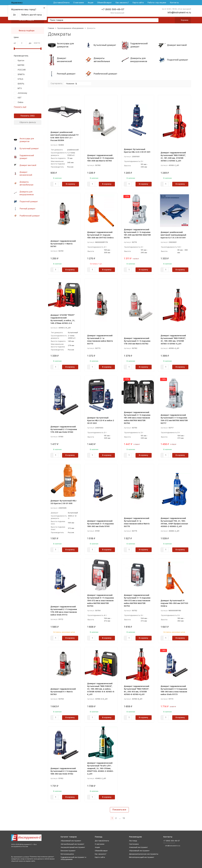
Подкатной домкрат (29, 202)
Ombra (20, 102)
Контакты (174, 3)
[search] (155, 20)
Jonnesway (22, 93)
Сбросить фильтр (28, 122)
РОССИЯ (22, 70)
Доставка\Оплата (61, 3)
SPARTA (21, 74)
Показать (25, 116)
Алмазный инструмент (138, 847)
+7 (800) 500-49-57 (113, 9)
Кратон (21, 61)
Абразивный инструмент (71, 841)
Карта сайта (138, 3)
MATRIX (21, 65)
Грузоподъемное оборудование (70, 28)
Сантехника (134, 844)
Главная (51, 28)
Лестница (133, 841)
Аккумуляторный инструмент (73, 847)
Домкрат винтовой (28, 165)
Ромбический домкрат (30, 216)
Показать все (119, 810)
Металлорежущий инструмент (142, 857)
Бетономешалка (67, 854)
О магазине (79, 3)
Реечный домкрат (28, 209)
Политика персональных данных (42, 857)
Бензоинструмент (68, 851)
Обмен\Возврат (104, 3)
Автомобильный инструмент (72, 844)
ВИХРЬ (21, 84)
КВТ (20, 98)
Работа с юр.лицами (157, 3)
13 (124, 818)
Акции (91, 3)
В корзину (70, 184)
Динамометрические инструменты (144, 854)
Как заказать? (122, 3)
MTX (20, 88)
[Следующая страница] (127, 818)
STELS (20, 79)
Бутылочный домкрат (29, 148)
